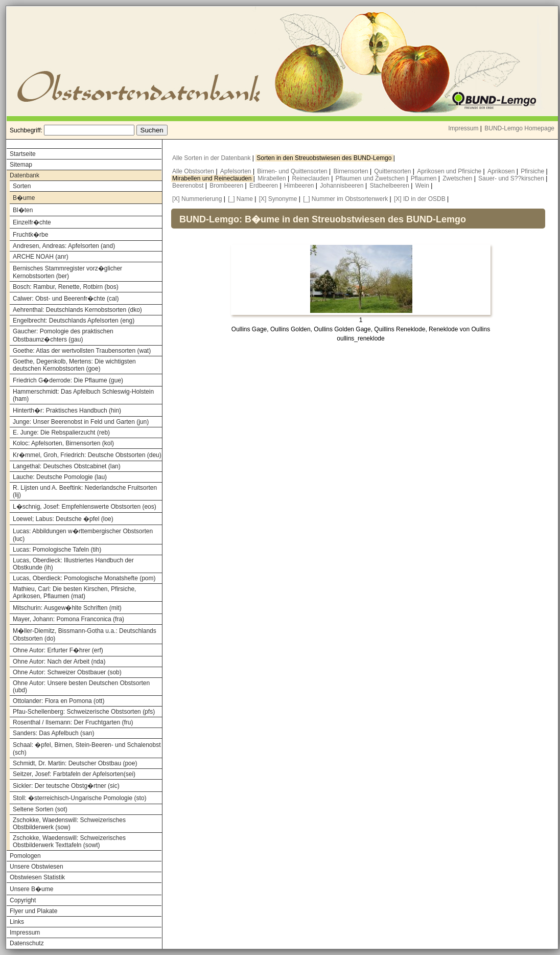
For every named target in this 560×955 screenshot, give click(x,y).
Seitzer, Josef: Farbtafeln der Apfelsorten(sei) (74, 774)
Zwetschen (458, 178)
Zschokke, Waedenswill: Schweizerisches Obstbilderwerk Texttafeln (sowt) (69, 842)
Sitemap (21, 165)
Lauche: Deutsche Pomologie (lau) (60, 477)
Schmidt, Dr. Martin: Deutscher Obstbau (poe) (75, 763)
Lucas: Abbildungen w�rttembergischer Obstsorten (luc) (83, 535)
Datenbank (25, 175)
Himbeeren (300, 186)
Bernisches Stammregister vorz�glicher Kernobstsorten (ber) (67, 272)
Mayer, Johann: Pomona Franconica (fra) (68, 619)
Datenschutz (27, 943)
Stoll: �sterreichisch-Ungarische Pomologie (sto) (79, 798)
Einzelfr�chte (32, 222)
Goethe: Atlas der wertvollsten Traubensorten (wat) (82, 351)
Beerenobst (189, 186)
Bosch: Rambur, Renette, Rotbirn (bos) (66, 287)
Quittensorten (393, 171)
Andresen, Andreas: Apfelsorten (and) (64, 246)
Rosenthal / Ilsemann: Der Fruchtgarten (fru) (73, 722)
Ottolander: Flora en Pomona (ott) (59, 701)
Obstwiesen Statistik (37, 877)
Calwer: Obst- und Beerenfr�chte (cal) (66, 299)
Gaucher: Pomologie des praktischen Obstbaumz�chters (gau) (63, 335)
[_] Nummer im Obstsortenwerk (345, 199)
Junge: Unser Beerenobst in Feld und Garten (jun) (81, 422)
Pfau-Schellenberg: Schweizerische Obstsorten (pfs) (84, 712)
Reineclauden (311, 178)
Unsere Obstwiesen (37, 867)
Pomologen (25, 856)
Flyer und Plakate (33, 911)
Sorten (22, 186)
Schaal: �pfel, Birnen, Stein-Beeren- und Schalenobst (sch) (87, 749)
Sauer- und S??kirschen (512, 178)
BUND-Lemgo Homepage (519, 128)
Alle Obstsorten (194, 171)
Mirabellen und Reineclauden (213, 178)
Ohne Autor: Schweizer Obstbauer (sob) (67, 672)
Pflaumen (425, 178)
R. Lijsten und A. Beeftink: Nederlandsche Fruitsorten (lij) (85, 491)
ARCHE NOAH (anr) (41, 257)
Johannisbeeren (343, 186)
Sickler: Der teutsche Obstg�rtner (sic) (66, 786)
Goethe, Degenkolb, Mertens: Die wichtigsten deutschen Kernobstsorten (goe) (74, 365)
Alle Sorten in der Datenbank (212, 158)
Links (17, 922)
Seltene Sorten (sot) (40, 809)
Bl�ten (23, 210)
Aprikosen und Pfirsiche (450, 171)
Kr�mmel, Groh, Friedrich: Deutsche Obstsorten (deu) (87, 455)
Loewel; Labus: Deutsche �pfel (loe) (63, 519)
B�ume (24, 198)
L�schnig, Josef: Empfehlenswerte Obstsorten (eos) (85, 507)
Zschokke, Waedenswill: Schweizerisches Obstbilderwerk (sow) (69, 824)
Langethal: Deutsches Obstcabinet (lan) (67, 466)
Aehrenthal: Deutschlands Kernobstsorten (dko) (77, 310)
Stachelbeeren (391, 186)
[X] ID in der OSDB (420, 199)
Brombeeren (227, 186)
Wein (423, 186)
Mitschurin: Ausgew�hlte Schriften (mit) (67, 608)
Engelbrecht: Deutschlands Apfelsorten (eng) (74, 321)
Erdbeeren (264, 186)
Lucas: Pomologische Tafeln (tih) (57, 550)
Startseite (23, 154)
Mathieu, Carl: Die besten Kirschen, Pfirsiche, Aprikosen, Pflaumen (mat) (74, 593)
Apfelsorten (237, 171)
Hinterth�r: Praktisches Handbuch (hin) (67, 411)
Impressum (463, 128)
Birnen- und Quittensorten (293, 171)
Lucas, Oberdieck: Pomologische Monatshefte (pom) (84, 578)
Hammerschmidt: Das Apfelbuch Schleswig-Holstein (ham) (83, 395)
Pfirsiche (533, 171)
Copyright (23, 900)
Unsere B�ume (31, 889)
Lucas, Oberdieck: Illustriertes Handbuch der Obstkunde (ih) (73, 564)
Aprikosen (502, 171)
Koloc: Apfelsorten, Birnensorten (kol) (63, 443)
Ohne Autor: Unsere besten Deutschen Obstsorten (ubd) (81, 687)
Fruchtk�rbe (30, 235)
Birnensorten (352, 171)
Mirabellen (273, 178)
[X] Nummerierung (197, 199)
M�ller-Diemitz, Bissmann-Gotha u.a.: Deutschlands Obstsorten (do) (85, 635)
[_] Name (240, 199)
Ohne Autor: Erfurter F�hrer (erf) (58, 650)
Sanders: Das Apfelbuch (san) (53, 733)
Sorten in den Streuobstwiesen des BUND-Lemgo (325, 158)
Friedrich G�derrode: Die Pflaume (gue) (68, 380)
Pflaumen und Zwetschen (371, 178)
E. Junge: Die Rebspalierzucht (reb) (61, 433)
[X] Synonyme (278, 199)
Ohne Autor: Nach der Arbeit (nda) (59, 662)
